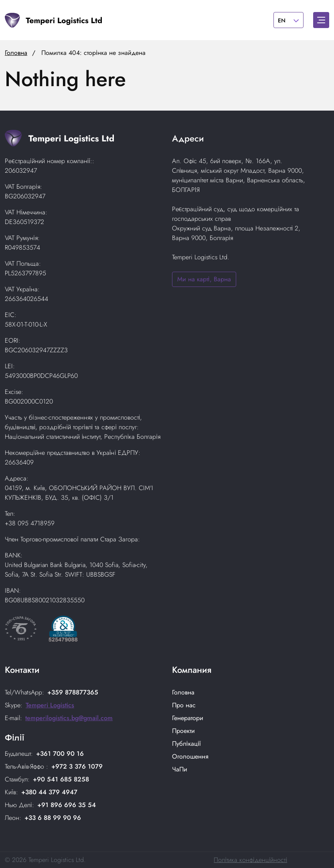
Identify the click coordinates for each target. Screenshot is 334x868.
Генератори (188, 718)
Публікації (186, 744)
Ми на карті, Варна (204, 279)
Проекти (183, 731)
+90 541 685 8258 (61, 779)
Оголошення (190, 756)
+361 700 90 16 (60, 754)
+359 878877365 (73, 692)
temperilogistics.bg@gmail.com (69, 718)
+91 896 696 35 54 (67, 805)
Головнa (183, 692)
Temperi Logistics (50, 705)
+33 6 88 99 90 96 (53, 818)
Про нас (184, 705)
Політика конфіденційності (250, 860)
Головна (16, 53)
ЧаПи (180, 769)
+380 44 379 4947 (49, 792)
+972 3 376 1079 (77, 766)
